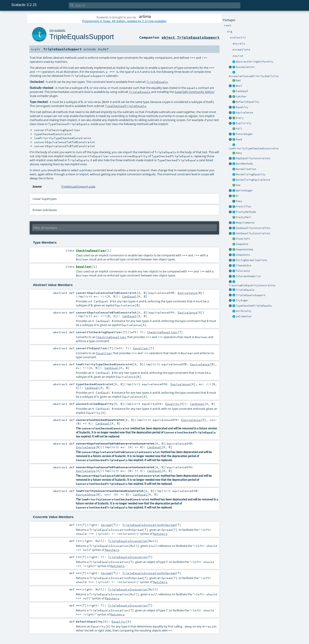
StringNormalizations (251, 260)
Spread (106, 525)
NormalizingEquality (251, 174)
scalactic (60, 30)
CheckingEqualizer (162, 332)
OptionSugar (244, 190)
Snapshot (242, 244)
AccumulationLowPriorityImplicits (254, 76)
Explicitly (244, 123)
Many (239, 153)
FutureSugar (244, 134)
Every (240, 118)
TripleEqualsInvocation (128, 541)
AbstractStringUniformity (255, 62)
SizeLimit (243, 239)
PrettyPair (244, 217)
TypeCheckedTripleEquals (254, 306)
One (238, 185)
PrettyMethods (246, 212)
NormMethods (244, 164)
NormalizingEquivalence (253, 180)
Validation (244, 316)
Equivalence (244, 113)
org (52, 30)
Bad (238, 80)
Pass (239, 201)
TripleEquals (245, 290)
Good (239, 139)
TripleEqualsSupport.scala (78, 186)
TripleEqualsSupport (251, 295)
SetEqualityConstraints (253, 233)
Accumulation (245, 67)
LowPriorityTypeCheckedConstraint (254, 148)
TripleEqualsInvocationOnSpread (149, 525)
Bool (239, 86)
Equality (242, 107)
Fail (239, 129)
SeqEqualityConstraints (253, 228)
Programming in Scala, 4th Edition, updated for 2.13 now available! (124, 21)
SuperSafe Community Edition (194, 92)
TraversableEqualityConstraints (252, 285)
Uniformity (244, 311)
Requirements (245, 223)
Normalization (246, 169)
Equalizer (141, 348)
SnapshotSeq (244, 249)
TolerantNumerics (248, 276)
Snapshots (243, 255)
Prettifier (244, 207)
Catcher (241, 96)
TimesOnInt (244, 266)
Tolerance (243, 271)
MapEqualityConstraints (253, 158)
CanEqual (242, 91)
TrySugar (242, 300)
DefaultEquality (248, 102)
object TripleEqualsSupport (191, 37)
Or (237, 196)
